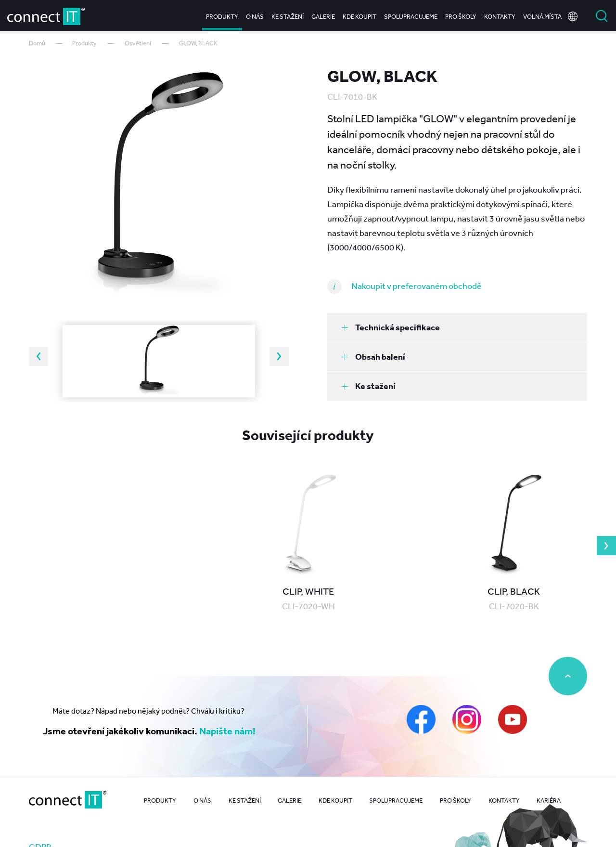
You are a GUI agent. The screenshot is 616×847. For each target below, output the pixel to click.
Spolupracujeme (411, 14)
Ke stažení (288, 14)
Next (279, 356)
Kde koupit (359, 14)
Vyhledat (602, 14)
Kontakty (500, 14)
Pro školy (461, 14)
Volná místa (542, 14)
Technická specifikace (391, 327)
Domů (37, 43)
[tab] (457, 327)
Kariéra (549, 801)
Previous (38, 356)
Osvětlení (138, 43)
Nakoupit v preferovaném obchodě (417, 286)
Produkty (222, 14)
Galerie (323, 14)
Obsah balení (373, 357)
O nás (255, 14)
